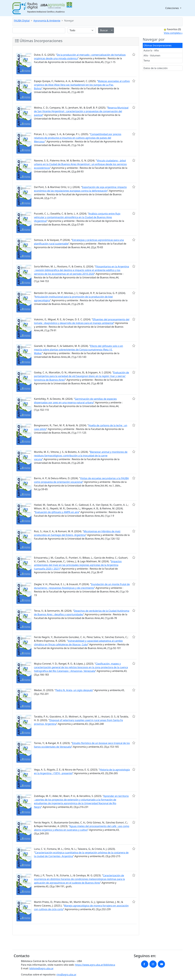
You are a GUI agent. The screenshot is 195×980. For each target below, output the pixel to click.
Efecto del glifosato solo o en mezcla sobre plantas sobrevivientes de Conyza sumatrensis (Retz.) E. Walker (79, 350)
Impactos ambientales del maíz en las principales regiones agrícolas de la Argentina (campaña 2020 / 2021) (78, 565)
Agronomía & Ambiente (47, 21)
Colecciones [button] (172, 8)
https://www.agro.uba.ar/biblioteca (95, 965)
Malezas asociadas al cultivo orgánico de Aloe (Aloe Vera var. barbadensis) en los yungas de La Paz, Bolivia (82, 85)
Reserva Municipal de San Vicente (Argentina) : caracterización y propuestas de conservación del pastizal (81, 111)
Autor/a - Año (151, 50)
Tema (147, 61)
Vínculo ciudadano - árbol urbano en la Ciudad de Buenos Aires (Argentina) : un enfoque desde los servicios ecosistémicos (80, 164)
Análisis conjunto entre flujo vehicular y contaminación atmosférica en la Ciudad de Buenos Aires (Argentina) (77, 217)
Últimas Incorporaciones (158, 45)
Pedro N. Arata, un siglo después (74, 690)
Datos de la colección (156, 68)
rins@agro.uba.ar (66, 975)
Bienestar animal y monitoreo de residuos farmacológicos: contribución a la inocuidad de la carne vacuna (81, 456)
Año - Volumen (152, 55)
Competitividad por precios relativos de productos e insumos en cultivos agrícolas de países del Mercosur (78, 138)
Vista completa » (173, 33)
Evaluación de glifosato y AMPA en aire (57, 512)
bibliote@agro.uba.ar (42, 968)
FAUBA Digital (22, 21)
